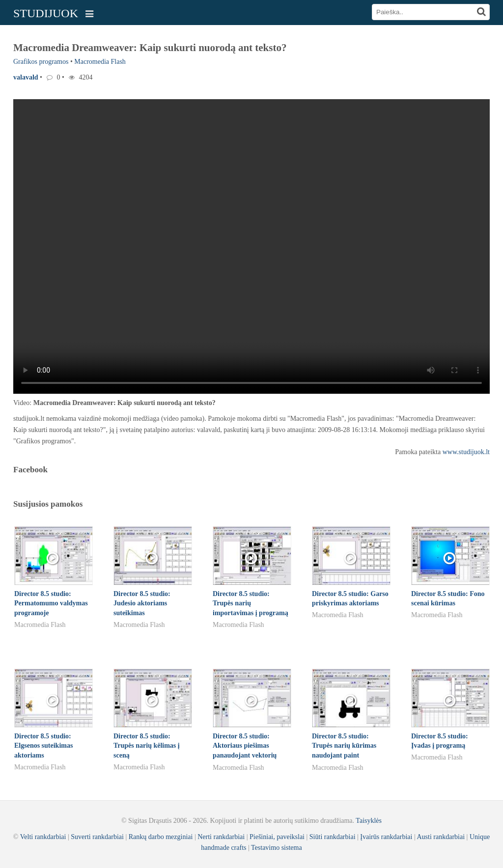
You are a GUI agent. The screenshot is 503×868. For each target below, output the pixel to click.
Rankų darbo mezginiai (161, 837)
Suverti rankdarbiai (97, 837)
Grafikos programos (41, 62)
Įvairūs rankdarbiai (386, 837)
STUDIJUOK (46, 13)
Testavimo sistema (277, 848)
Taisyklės (369, 821)
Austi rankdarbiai (441, 837)
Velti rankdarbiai (43, 837)
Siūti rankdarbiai (333, 837)
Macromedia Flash (100, 62)
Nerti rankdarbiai (221, 837)
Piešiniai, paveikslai (277, 837)
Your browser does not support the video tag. (251, 246)
